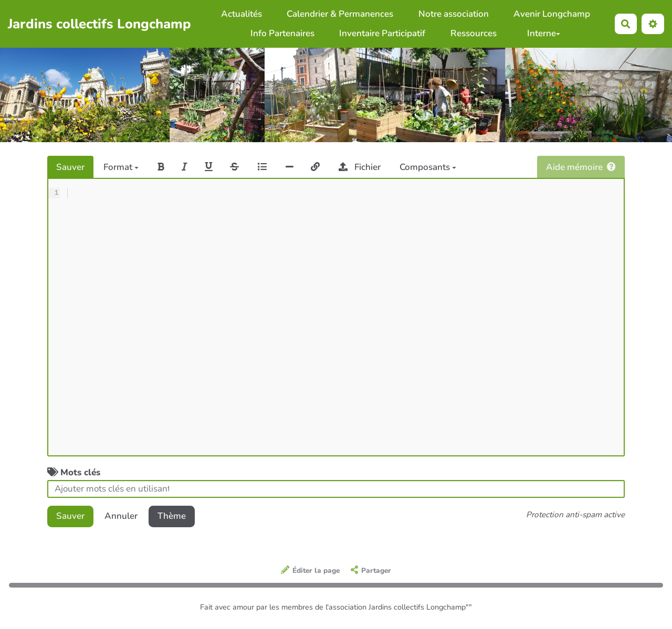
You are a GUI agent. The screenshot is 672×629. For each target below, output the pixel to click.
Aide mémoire (581, 167)
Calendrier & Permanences (340, 14)
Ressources (474, 33)
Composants (428, 167)
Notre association (454, 14)
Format (121, 167)
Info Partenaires (282, 33)
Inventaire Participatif (382, 33)
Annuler (121, 516)
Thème (172, 516)
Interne (544, 33)
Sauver (70, 167)
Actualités (241, 14)
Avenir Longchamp (552, 14)
